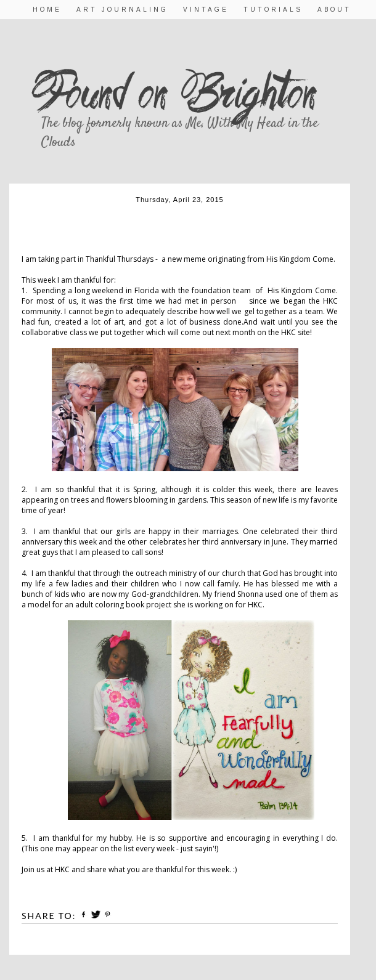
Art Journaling (122, 10)
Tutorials (273, 10)
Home (47, 10)
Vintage (206, 10)
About (334, 10)
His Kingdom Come (300, 259)
